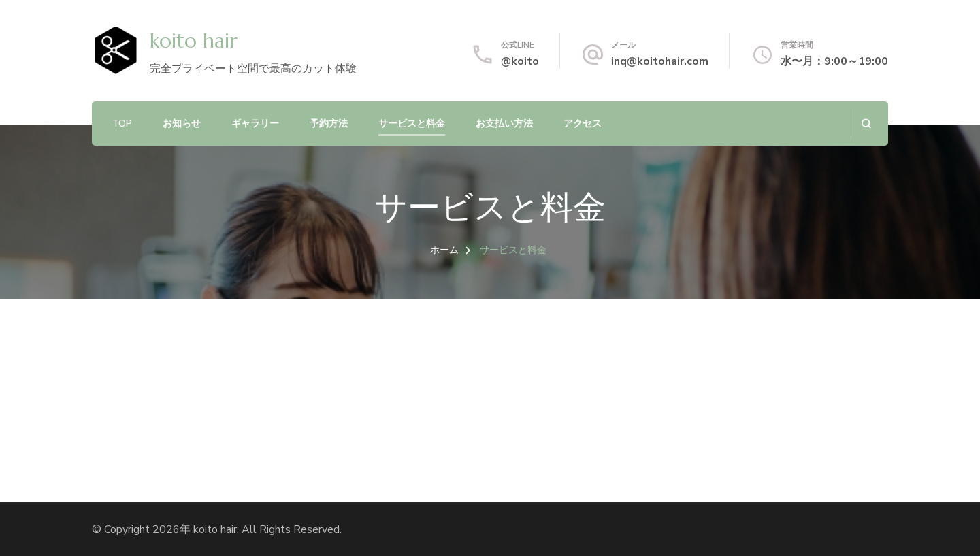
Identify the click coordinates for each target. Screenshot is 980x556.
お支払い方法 (504, 124)
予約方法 (329, 124)
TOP (122, 124)
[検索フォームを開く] (866, 124)
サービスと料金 (412, 124)
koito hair (194, 40)
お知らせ (182, 124)
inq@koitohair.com (660, 61)
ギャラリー (255, 124)
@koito (520, 61)
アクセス (583, 124)
